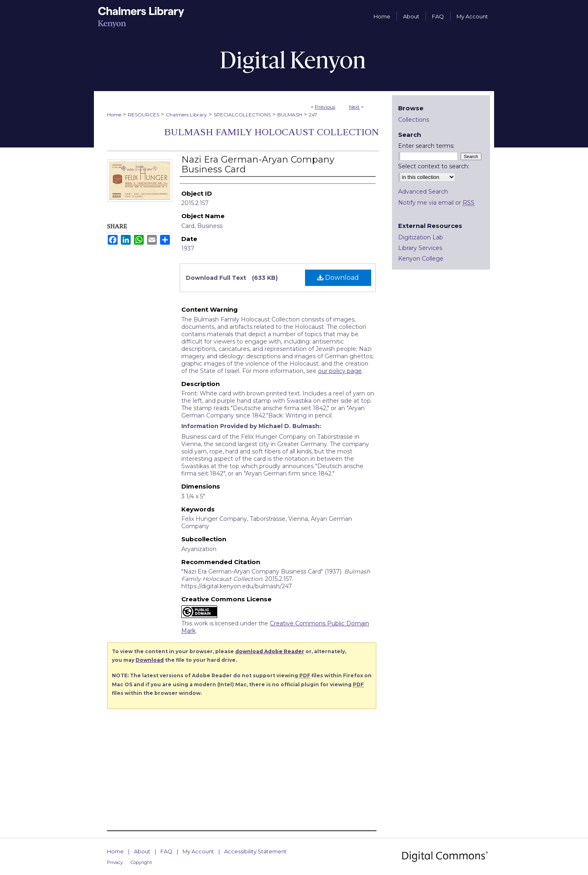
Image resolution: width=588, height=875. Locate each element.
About (142, 851)
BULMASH (290, 115)
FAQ (166, 851)
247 (313, 115)
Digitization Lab (421, 237)
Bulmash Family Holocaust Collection (272, 132)
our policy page (340, 371)
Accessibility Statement (255, 851)
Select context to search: (434, 166)
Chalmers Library (186, 115)
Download (338, 278)
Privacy (115, 862)
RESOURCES (144, 115)
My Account (198, 851)
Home (114, 115)
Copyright (141, 862)
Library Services (420, 248)
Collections (414, 120)
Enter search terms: (426, 146)
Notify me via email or (436, 203)
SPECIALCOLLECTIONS (242, 115)
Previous (325, 107)
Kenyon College (421, 259)
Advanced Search (423, 192)
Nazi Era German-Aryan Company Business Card (258, 164)
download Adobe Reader (270, 651)
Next (354, 107)
